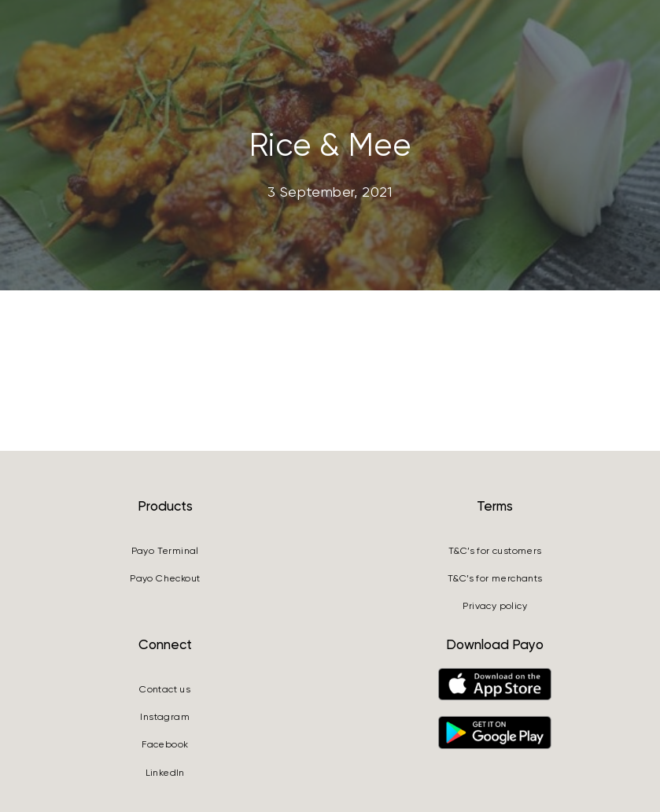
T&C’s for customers (495, 551)
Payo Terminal (165, 551)
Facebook (165, 744)
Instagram (165, 717)
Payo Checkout (165, 578)
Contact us (165, 689)
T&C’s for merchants (495, 578)
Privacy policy (495, 606)
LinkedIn (165, 773)
